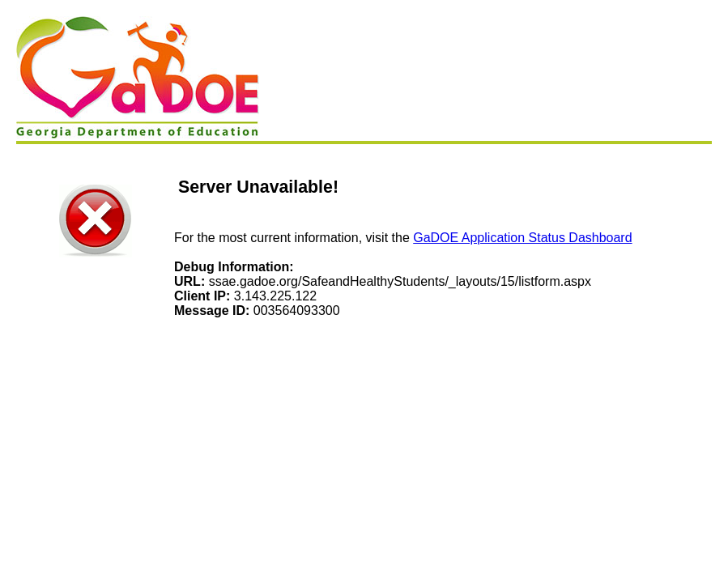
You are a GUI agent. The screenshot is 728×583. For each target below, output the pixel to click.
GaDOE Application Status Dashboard (522, 238)
